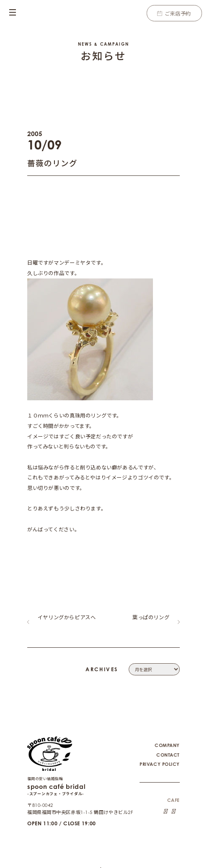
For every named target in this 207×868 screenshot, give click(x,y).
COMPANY (167, 739)
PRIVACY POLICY (160, 757)
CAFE (173, 793)
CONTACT (168, 748)
